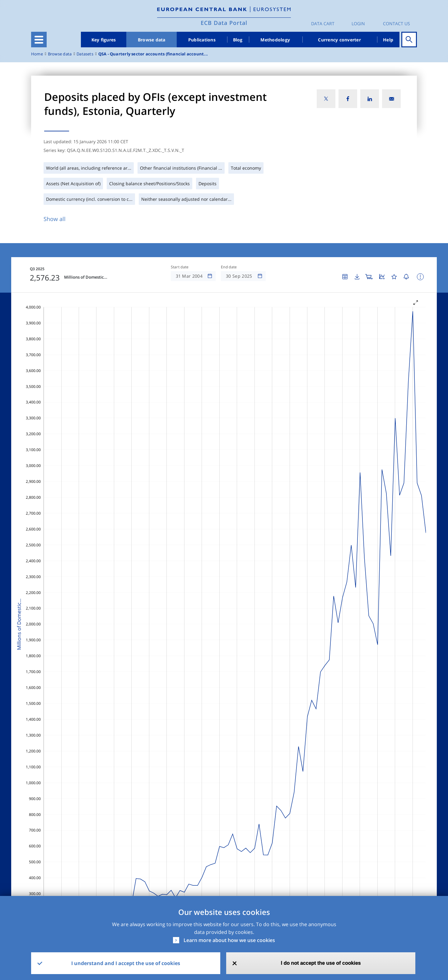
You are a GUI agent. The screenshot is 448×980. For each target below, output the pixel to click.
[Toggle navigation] (39, 40)
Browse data (152, 40)
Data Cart (323, 24)
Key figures (104, 40)
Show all (55, 219)
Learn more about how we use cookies (229, 940)
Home (37, 54)
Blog (238, 40)
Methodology (275, 40)
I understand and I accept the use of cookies (126, 963)
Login (358, 24)
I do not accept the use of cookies (321, 963)
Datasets (85, 54)
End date (229, 267)
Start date (180, 267)
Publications (202, 40)
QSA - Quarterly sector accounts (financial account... (153, 54)
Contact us (397, 24)
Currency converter (339, 40)
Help (388, 40)
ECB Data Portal (224, 23)
